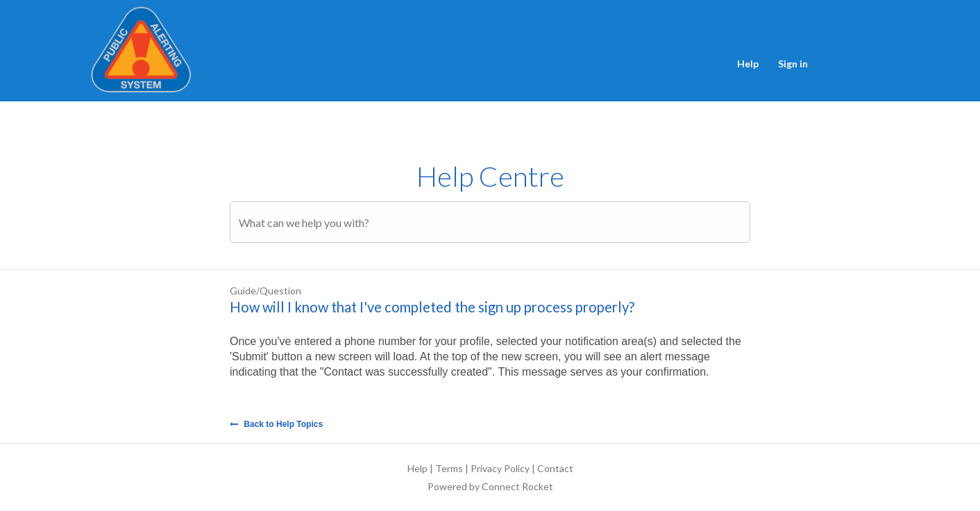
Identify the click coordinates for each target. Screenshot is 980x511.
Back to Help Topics (276, 424)
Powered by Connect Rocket (490, 486)
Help (748, 64)
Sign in (793, 64)
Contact (555, 468)
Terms (449, 468)
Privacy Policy (500, 468)
